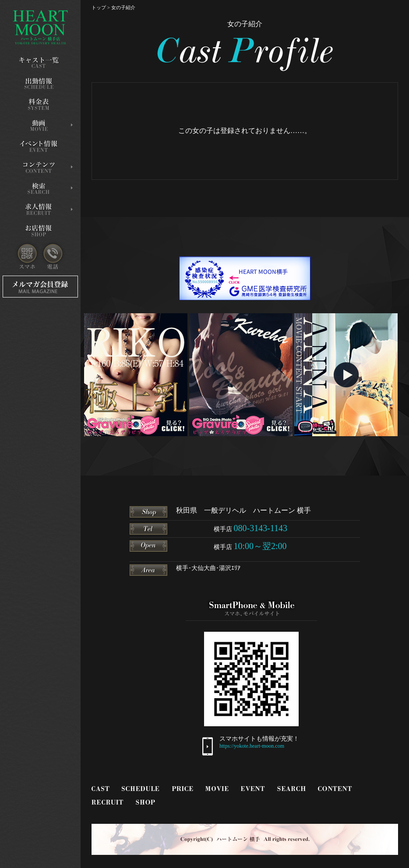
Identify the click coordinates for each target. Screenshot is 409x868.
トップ (99, 7)
